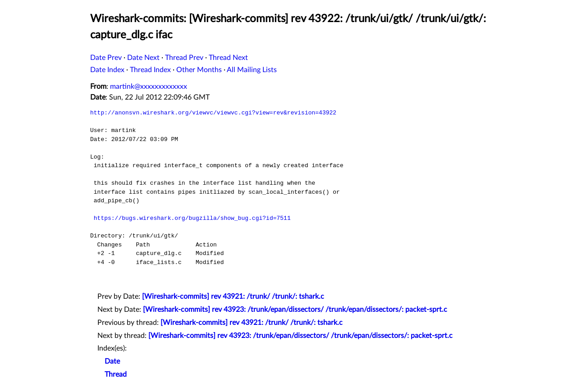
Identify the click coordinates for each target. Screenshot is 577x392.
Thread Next (228, 58)
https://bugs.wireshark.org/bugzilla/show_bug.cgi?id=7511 (192, 218)
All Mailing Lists (252, 70)
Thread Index (150, 70)
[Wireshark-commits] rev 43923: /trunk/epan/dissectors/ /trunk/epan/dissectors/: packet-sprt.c (295, 310)
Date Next (143, 58)
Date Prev (106, 58)
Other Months (199, 70)
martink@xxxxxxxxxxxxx (149, 87)
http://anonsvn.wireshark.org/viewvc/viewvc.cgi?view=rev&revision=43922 (213, 113)
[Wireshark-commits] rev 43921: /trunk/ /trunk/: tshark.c (233, 296)
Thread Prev (184, 58)
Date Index (107, 70)
